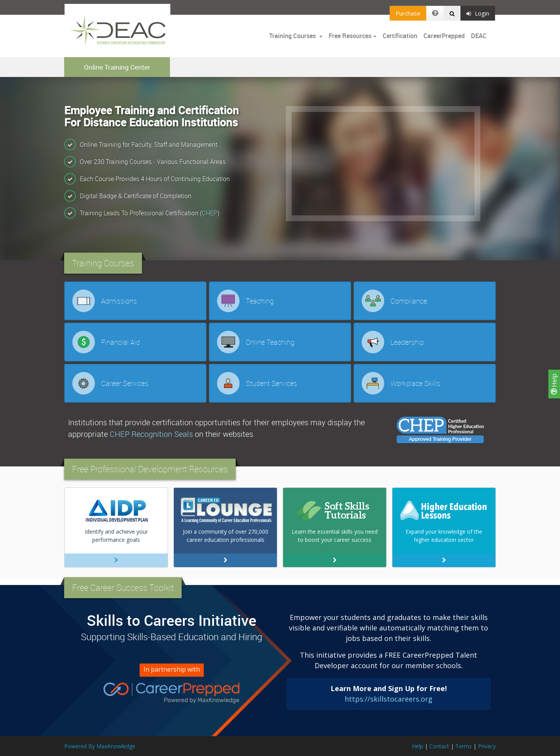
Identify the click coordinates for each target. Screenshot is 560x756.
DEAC (479, 36)
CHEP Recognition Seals (151, 434)
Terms (464, 746)
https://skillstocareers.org (388, 699)
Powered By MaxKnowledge (100, 746)
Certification (400, 36)
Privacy (487, 746)
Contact (439, 746)
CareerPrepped (444, 36)
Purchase (408, 13)
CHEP (210, 213)
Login (478, 13)
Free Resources (350, 36)
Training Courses (293, 36)
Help (554, 384)
